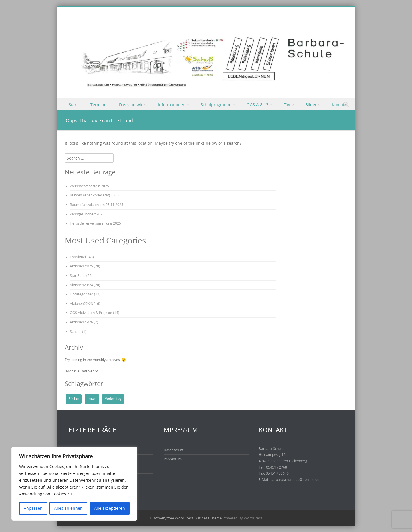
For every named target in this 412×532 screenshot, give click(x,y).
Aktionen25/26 (81, 322)
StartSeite (78, 275)
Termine (98, 105)
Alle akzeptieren (110, 508)
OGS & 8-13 (257, 105)
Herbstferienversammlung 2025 (95, 223)
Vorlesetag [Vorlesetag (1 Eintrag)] (113, 399)
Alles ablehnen (68, 508)
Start (73, 105)
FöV (287, 105)
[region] (74, 484)
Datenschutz (174, 450)
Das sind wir (131, 105)
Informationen (172, 105)
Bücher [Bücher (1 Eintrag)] (74, 399)
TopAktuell (78, 257)
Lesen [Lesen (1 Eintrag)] (92, 399)
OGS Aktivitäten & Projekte (91, 313)
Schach (76, 331)
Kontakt (339, 105)
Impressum (173, 459)
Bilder (311, 105)
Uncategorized (82, 294)
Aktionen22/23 (81, 303)
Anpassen (33, 508)
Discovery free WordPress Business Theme (186, 518)
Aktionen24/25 (81, 266)
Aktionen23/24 (81, 285)
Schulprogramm (216, 105)
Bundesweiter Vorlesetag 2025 (94, 195)
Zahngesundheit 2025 (87, 214)
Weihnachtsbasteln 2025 (89, 186)
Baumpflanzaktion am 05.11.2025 (97, 205)
